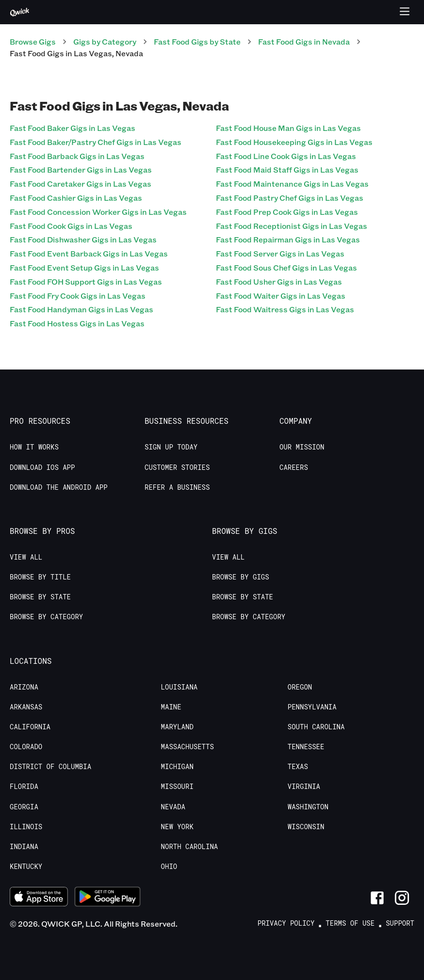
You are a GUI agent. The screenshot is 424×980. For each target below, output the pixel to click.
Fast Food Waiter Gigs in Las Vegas (281, 296)
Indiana (24, 847)
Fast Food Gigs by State (197, 41)
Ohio (169, 867)
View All (26, 557)
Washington (308, 807)
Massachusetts (188, 747)
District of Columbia (50, 767)
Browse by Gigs (241, 577)
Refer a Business (177, 487)
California (30, 727)
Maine (171, 707)
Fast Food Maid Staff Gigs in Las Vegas (287, 169)
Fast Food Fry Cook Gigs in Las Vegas (78, 296)
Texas (298, 767)
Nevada (173, 807)
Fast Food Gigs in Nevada (304, 41)
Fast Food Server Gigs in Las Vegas (280, 253)
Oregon (300, 687)
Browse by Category (46, 617)
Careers (294, 467)
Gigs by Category (105, 41)
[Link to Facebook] (377, 898)
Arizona (24, 687)
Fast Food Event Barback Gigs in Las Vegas (89, 253)
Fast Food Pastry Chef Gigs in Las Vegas (290, 198)
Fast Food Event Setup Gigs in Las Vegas (84, 267)
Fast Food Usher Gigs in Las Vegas (279, 281)
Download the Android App (59, 487)
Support (400, 923)
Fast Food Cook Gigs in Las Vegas (71, 226)
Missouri (177, 787)
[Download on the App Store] (39, 898)
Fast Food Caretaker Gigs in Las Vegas (81, 184)
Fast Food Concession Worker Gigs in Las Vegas (98, 212)
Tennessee (306, 747)
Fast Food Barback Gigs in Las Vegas (77, 156)
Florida (24, 787)
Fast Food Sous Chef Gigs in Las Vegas (286, 267)
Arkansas (26, 707)
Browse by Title (40, 577)
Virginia (304, 787)
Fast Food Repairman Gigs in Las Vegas (288, 239)
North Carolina (190, 847)
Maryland (177, 727)
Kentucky (26, 867)
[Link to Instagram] (402, 898)
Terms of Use (350, 923)
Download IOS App (42, 467)
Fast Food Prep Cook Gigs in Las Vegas (287, 212)
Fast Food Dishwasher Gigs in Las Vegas (83, 239)
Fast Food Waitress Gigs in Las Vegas (285, 309)
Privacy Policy (286, 923)
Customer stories (177, 467)
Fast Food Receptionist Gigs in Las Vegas (292, 226)
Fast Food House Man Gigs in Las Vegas (288, 128)
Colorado (26, 747)
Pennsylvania (312, 707)
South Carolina (316, 727)
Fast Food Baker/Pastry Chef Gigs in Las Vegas (96, 142)
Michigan (177, 767)
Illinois (26, 827)
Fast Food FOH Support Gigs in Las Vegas (86, 281)
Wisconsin (306, 827)
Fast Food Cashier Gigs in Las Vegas (76, 198)
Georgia (24, 807)
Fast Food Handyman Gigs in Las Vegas (82, 309)
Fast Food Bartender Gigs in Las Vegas (81, 169)
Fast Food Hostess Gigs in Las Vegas (77, 323)
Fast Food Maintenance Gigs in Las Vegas (292, 184)
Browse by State (40, 597)
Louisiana (179, 687)
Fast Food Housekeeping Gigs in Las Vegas (294, 142)
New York (177, 827)
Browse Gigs (33, 41)
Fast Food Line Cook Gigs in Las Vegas (286, 156)
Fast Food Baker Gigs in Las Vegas (73, 128)
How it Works (34, 447)
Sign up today (171, 447)
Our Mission (302, 447)
